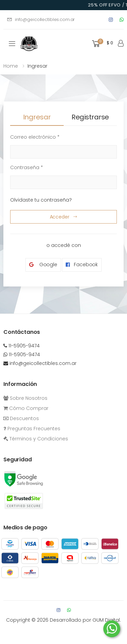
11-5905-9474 (22, 346)
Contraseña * (27, 167)
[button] (102, 44)
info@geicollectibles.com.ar (41, 19)
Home (11, 66)
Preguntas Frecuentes (32, 429)
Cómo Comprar (26, 408)
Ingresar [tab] (37, 117)
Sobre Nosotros (25, 398)
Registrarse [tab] (90, 117)
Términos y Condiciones (36, 439)
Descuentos (21, 418)
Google (43, 265)
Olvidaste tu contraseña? (41, 200)
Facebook (82, 265)
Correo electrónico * (35, 137)
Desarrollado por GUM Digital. (85, 620)
